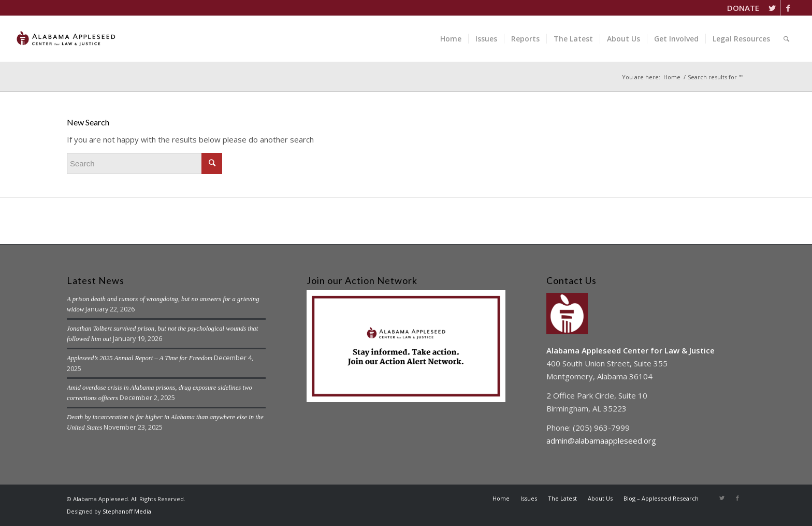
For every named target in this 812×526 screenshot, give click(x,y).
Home (672, 77)
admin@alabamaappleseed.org (601, 440)
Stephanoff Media (127, 511)
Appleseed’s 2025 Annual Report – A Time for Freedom (140, 358)
